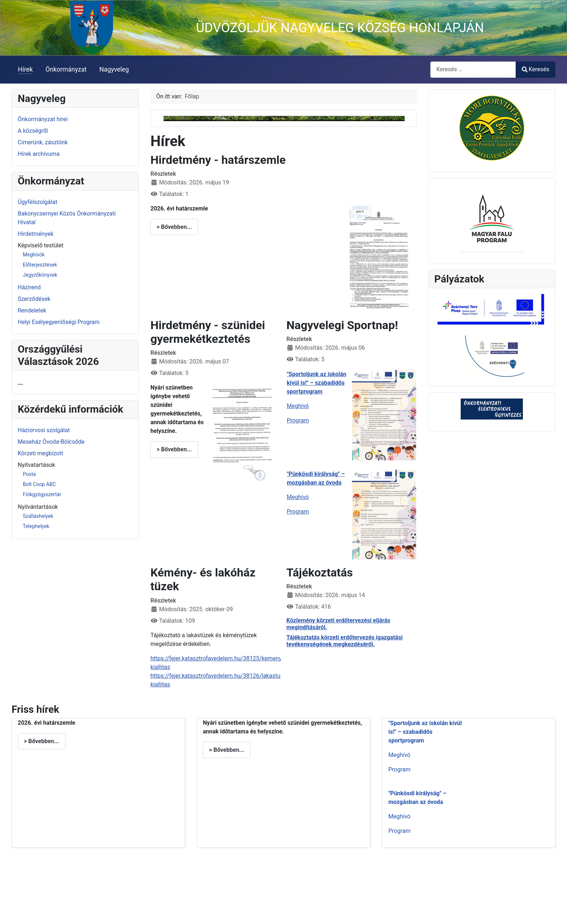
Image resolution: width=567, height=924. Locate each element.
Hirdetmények (36, 234)
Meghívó (298, 474)
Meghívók (34, 255)
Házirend (29, 287)
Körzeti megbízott (40, 453)
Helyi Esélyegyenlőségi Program (59, 322)
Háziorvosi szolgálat (44, 430)
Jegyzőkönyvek (40, 275)
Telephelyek (36, 526)
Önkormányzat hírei (43, 119)
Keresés (536, 69)
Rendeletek (32, 310)
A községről (33, 131)
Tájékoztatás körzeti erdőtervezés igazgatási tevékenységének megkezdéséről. (345, 708)
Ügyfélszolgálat (37, 202)
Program (298, 488)
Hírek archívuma (39, 154)
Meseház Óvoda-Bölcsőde (51, 442)
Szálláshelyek (38, 516)
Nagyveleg (114, 69)
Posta (29, 474)
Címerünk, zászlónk (43, 142)
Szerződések (34, 299)
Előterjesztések (40, 265)
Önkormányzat (66, 69)
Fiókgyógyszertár (42, 494)
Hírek (25, 69)
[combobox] (473, 70)
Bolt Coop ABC (39, 484)
